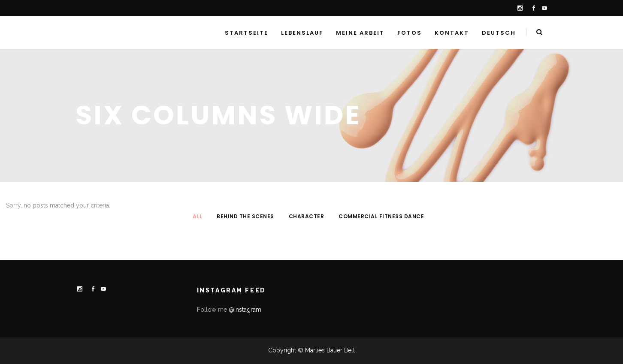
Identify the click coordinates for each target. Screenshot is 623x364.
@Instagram (245, 310)
